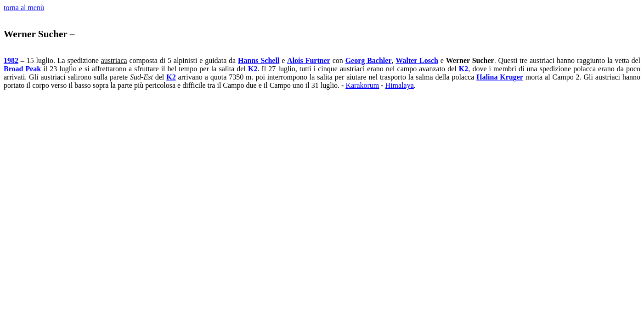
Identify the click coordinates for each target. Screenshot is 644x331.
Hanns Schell (259, 60)
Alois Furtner (309, 60)
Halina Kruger (500, 77)
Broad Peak (22, 69)
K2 (253, 69)
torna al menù (24, 8)
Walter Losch (417, 60)
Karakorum (362, 85)
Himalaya (400, 85)
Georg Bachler (369, 60)
